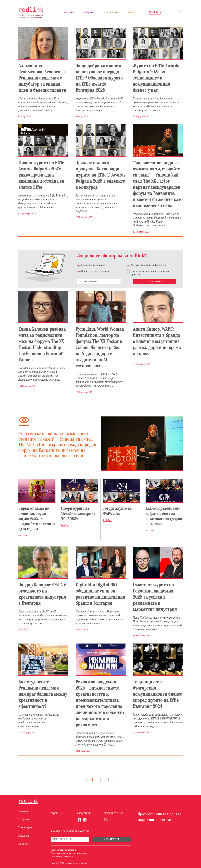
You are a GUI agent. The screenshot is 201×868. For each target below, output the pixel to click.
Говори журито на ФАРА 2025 (117, 511)
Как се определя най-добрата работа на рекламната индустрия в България (164, 516)
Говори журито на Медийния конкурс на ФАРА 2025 (78, 514)
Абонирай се (155, 282)
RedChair (155, 12)
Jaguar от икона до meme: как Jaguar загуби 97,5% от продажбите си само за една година (37, 519)
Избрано (89, 12)
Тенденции (111, 12)
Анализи (134, 12)
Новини (69, 12)
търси (54, 813)
